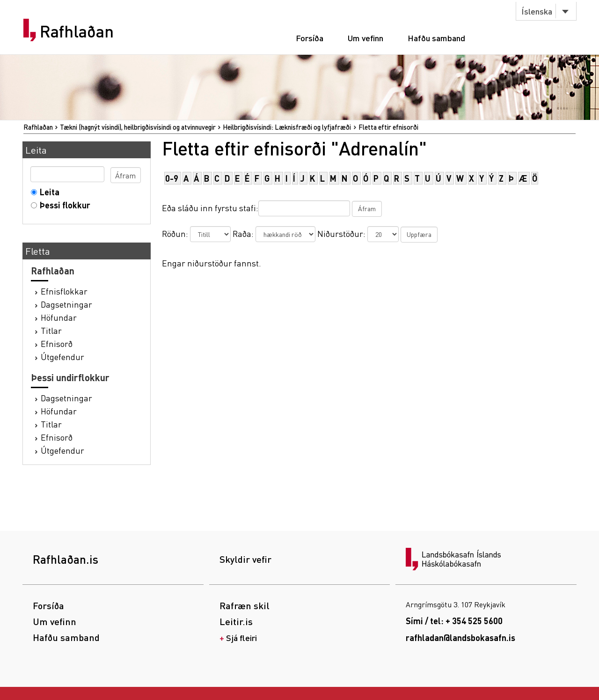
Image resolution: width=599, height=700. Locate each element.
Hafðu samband (436, 38)
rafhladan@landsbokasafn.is (460, 637)
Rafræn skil (245, 605)
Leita (47, 192)
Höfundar (59, 317)
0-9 (172, 178)
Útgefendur (62, 357)
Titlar (51, 330)
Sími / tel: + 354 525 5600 (454, 621)
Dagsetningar (66, 304)
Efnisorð (57, 343)
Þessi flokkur (63, 205)
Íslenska (537, 11)
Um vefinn (365, 38)
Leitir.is (236, 621)
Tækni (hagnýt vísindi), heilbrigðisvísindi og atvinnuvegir (138, 127)
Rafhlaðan (77, 31)
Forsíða (310, 38)
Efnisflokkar (64, 291)
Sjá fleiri (241, 637)
